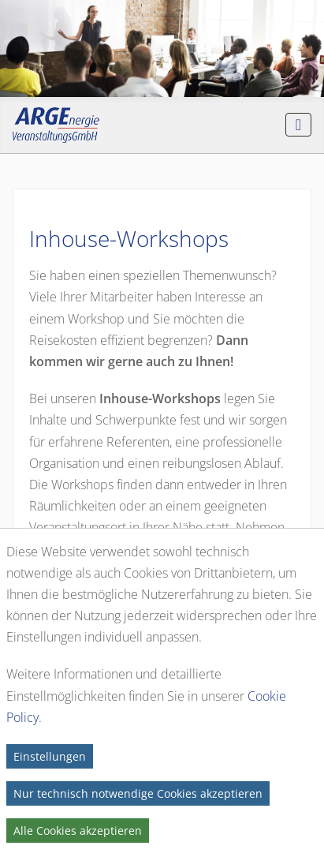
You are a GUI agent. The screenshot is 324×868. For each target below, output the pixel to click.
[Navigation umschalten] (298, 125)
